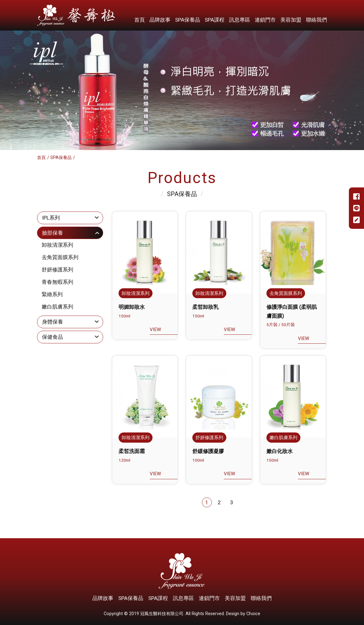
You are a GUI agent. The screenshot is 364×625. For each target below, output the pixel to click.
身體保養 (52, 322)
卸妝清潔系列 (57, 245)
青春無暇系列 (57, 282)
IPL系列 (51, 218)
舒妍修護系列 (57, 270)
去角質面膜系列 (60, 257)
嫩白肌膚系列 (57, 307)
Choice (253, 614)
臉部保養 (52, 233)
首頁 (41, 157)
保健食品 (52, 337)
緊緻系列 (52, 294)
